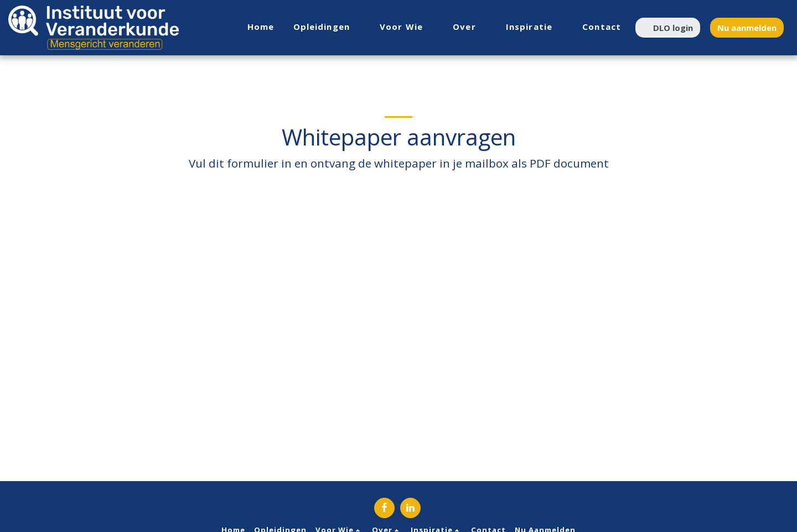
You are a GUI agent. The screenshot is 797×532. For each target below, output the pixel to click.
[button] (327, 27)
